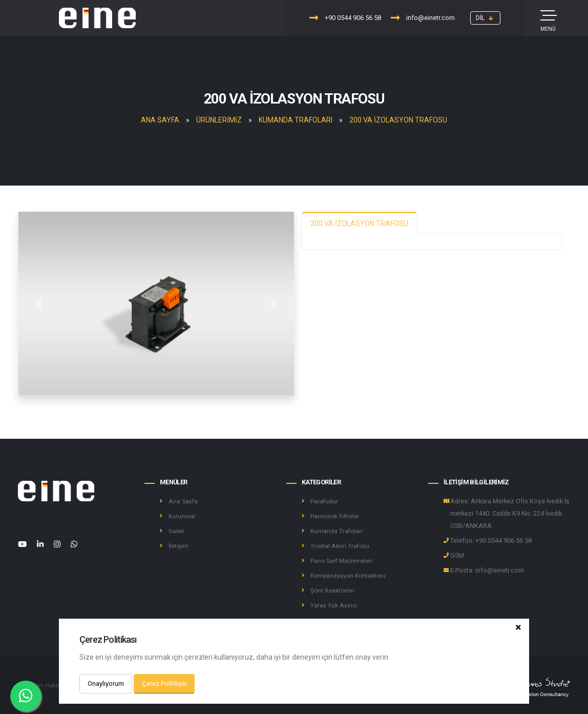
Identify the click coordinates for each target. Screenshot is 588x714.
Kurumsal (182, 516)
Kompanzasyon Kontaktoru (350, 575)
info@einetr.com (423, 18)
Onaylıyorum (106, 684)
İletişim (179, 546)
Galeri (177, 531)
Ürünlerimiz (219, 120)
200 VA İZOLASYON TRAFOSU (398, 120)
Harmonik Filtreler (336, 516)
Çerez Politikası (164, 684)
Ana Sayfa (160, 120)
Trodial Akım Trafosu (341, 546)
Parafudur (324, 501)
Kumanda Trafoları (296, 120)
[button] (485, 18)
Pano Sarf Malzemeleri (343, 560)
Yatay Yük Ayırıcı (334, 605)
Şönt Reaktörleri (333, 590)
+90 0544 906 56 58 (345, 18)
